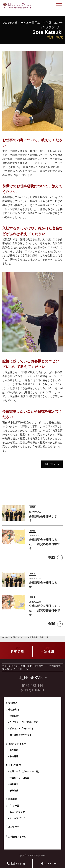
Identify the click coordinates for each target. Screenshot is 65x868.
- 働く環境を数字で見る (20, 735)
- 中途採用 (13, 756)
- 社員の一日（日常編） (20, 778)
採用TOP (13, 703)
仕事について (15, 765)
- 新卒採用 (13, 750)
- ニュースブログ (17, 812)
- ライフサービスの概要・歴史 (23, 722)
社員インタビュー (17, 744)
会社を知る (14, 710)
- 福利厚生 (13, 784)
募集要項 (13, 799)
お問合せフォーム (17, 837)
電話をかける (16, 864)
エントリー (49, 864)
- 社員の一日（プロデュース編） (24, 771)
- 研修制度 (13, 791)
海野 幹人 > (52, 464)
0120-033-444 (33, 686)
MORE (55, 557)
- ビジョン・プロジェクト (21, 729)
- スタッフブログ (17, 818)
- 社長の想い (14, 716)
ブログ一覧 (14, 806)
